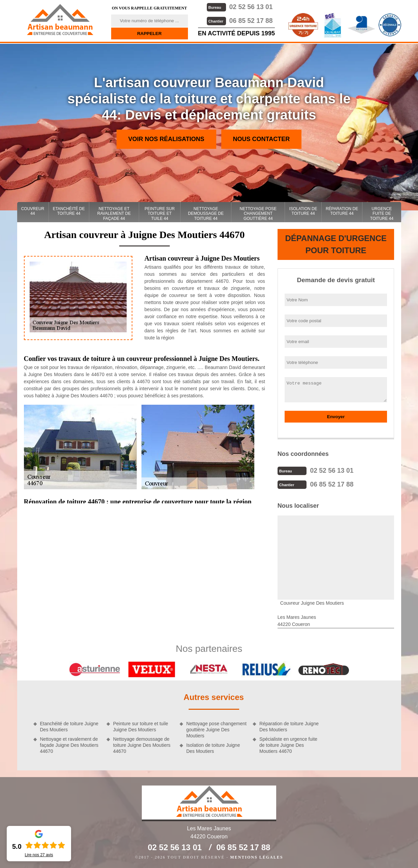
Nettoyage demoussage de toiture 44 (206, 214)
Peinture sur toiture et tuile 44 (159, 214)
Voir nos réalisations (166, 139)
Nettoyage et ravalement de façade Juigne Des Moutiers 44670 (69, 744)
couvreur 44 (33, 211)
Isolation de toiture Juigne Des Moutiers (213, 747)
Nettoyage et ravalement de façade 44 (114, 214)
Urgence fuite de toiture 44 (382, 214)
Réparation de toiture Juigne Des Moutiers (289, 726)
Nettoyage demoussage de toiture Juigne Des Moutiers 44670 (142, 744)
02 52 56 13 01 (239, 7)
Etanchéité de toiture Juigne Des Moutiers (69, 726)
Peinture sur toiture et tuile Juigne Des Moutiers (141, 726)
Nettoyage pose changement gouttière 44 (258, 214)
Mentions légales (256, 857)
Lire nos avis (39, 855)
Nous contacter (262, 139)
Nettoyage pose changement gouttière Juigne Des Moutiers (216, 729)
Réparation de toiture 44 (342, 211)
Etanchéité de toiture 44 (69, 211)
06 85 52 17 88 (239, 20)
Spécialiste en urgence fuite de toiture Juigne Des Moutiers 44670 (288, 744)
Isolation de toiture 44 (303, 211)
